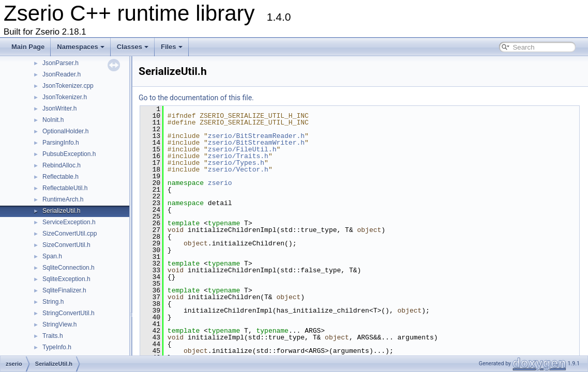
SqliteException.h (66, 279)
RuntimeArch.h (63, 199)
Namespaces (81, 47)
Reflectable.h (61, 177)
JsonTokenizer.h (65, 97)
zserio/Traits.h (238, 156)
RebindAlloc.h (62, 165)
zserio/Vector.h (238, 169)
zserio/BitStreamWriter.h (256, 143)
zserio (220, 183)
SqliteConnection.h (69, 268)
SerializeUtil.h (61, 211)
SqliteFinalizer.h (64, 290)
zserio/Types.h (236, 163)
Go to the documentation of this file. (196, 98)
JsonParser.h (61, 63)
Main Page (28, 47)
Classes (133, 47)
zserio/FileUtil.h (242, 149)
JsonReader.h (62, 74)
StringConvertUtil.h (69, 313)
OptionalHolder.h (65, 131)
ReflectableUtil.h (65, 188)
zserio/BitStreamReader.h (256, 136)
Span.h (52, 256)
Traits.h (53, 336)
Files (172, 47)
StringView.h (60, 324)
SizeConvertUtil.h (66, 245)
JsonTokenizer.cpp (68, 86)
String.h (53, 302)
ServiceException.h (69, 222)
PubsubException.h (69, 154)
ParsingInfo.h (61, 143)
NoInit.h (53, 120)
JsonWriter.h (59, 109)
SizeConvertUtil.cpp (70, 234)
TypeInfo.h (57, 347)
